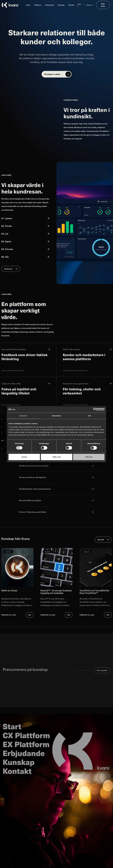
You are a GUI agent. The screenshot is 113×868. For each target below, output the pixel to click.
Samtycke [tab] (23, 416)
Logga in (79, 5)
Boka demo (103, 5)
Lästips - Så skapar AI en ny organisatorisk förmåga (75, 405)
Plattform (38, 5)
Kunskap (61, 5)
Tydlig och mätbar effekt (26, 384)
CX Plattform (26, 735)
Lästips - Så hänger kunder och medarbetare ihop (75, 371)
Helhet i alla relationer (87, 349)
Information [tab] (56, 416)
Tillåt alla (89, 457)
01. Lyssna (25, 218)
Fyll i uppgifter (102, 670)
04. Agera (25, 241)
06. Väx (25, 257)
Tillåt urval (57, 457)
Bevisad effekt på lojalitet (56, 500)
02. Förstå (25, 226)
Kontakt (71, 5)
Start (12, 726)
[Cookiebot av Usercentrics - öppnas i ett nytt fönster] (95, 409)
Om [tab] (90, 416)
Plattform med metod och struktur (56, 466)
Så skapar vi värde (52, 74)
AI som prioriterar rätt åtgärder (56, 477)
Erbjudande (50, 5)
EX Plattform (26, 744)
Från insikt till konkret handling (26, 349)
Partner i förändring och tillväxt (56, 512)
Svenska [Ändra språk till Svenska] (89, 5)
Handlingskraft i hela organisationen (56, 489)
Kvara (28, 5)
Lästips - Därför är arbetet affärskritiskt (11, 405)
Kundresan (8, 269)
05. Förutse (25, 249)
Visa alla (101, 540)
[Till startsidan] (10, 5)
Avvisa (24, 457)
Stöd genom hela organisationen (87, 384)
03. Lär (25, 234)
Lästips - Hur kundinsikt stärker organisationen (13, 371)
